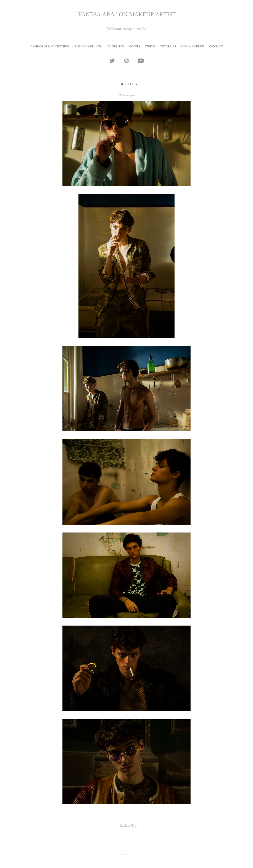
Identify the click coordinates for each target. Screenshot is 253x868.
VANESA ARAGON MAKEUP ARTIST (127, 16)
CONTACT (216, 47)
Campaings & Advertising (50, 47)
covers (135, 47)
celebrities (116, 47)
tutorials (168, 47)
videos (150, 47)
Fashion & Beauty (88, 47)
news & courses (192, 47)
